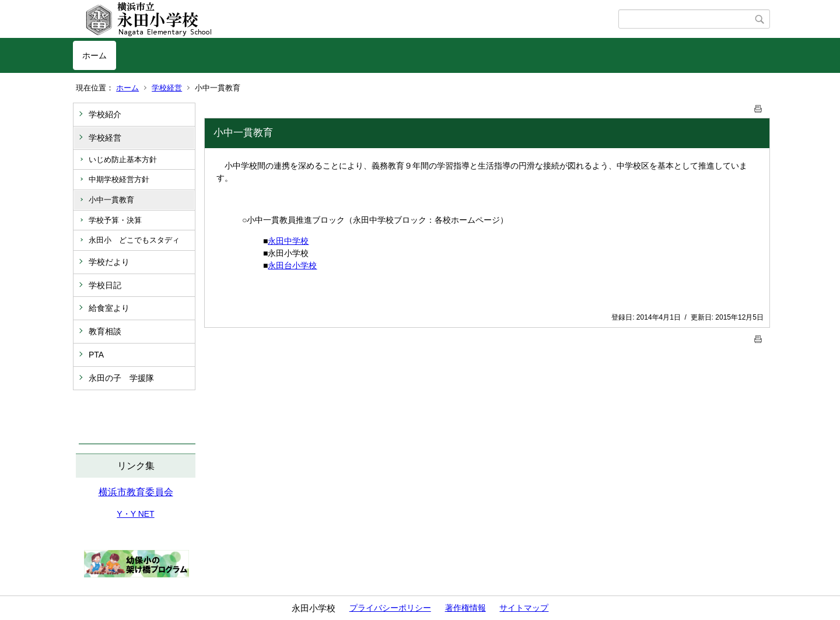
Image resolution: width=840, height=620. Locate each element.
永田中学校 (288, 241)
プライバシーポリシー (390, 608)
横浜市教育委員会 (136, 492)
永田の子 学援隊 (121, 378)
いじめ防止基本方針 (123, 160)
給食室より (109, 308)
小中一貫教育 (111, 200)
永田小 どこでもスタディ (134, 240)
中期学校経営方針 (119, 179)
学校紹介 (105, 114)
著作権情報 (466, 608)
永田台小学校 (292, 265)
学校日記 (105, 285)
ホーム (94, 55)
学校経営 (167, 88)
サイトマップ (524, 608)
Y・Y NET (135, 514)
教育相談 (105, 331)
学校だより (109, 262)
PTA (96, 355)
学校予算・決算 (115, 220)
